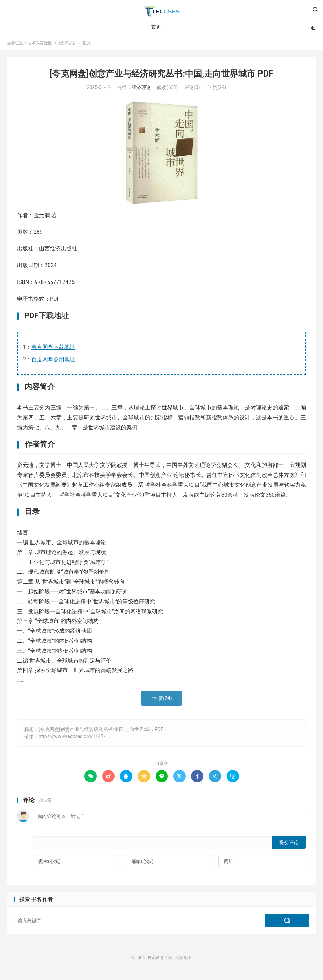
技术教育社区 (162, 12)
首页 (156, 27)
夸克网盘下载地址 (53, 350)
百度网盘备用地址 (53, 362)
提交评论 (289, 845)
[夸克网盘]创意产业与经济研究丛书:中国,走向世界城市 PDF (161, 76)
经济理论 (67, 46)
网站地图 (184, 961)
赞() (216, 90)
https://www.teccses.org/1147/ (72, 739)
